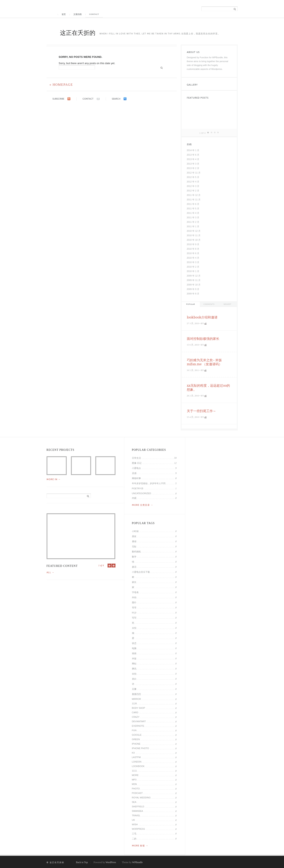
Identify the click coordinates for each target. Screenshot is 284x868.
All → (50, 572)
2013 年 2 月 (193, 168)
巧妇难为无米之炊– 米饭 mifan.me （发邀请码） (204, 362)
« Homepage (61, 85)
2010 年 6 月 (193, 253)
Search (116, 99)
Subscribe (58, 99)
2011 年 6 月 (193, 204)
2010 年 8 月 (193, 249)
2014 (57, 466)
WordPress (111, 862)
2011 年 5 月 (193, 208)
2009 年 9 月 (193, 289)
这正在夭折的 (78, 33)
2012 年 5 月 (193, 177)
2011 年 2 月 (193, 222)
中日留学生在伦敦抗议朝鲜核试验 (105, 466)
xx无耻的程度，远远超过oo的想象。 (208, 388)
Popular (191, 304)
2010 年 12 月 (194, 231)
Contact (94, 14)
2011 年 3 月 (193, 217)
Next (114, 566)
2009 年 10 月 (194, 285)
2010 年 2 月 (193, 267)
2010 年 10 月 (194, 240)
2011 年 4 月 (193, 213)
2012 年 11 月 (194, 173)
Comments (209, 304)
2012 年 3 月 (193, 186)
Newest (227, 304)
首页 (64, 14)
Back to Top (82, 862)
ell (206, 323)
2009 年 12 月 (194, 276)
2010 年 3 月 (193, 262)
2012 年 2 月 (193, 191)
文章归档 (77, 14)
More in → (54, 479)
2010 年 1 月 (193, 271)
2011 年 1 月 (193, 226)
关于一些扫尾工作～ (201, 411)
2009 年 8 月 (193, 294)
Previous (109, 566)
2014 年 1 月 (193, 150)
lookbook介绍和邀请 (202, 317)
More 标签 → (140, 846)
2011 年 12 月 (194, 195)
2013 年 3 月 (193, 164)
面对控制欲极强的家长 (203, 339)
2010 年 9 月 (193, 244)
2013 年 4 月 (193, 159)
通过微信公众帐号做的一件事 (81, 466)
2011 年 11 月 (194, 200)
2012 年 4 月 (193, 182)
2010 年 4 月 (193, 258)
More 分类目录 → (143, 505)
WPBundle (137, 862)
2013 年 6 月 (193, 155)
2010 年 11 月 (194, 235)
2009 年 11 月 (194, 280)
